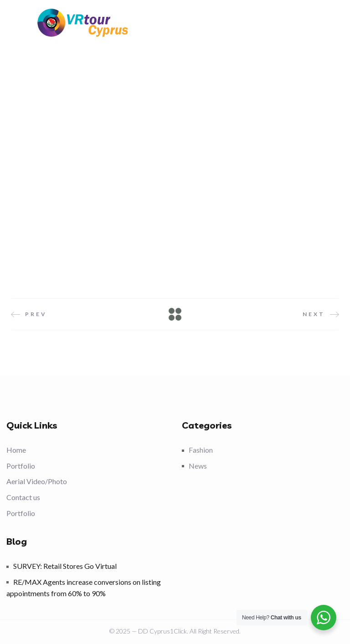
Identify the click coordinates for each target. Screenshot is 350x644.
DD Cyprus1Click (162, 631)
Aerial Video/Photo (37, 481)
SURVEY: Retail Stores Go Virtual (65, 566)
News (198, 466)
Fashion (201, 450)
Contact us (23, 497)
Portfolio (21, 466)
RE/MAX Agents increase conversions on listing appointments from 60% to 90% (84, 588)
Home (16, 450)
